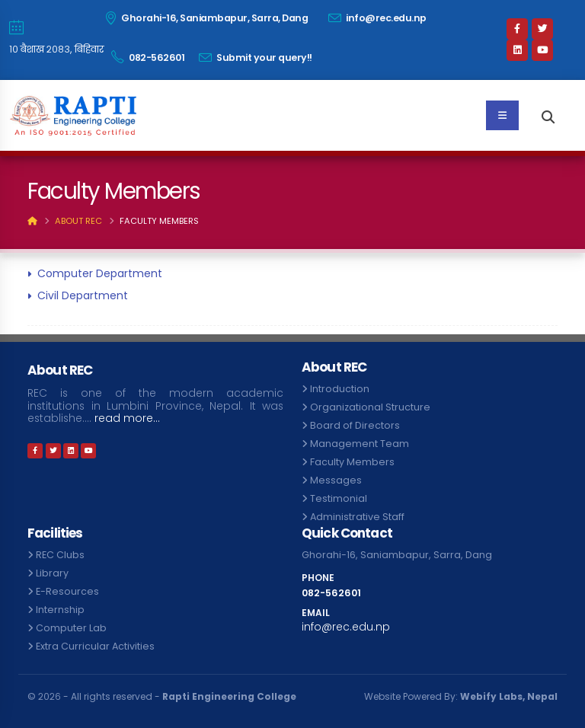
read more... (127, 418)
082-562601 (148, 57)
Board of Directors (355, 425)
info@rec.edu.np (377, 18)
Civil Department (83, 295)
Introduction (340, 389)
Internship (60, 610)
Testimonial (339, 498)
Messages (336, 480)
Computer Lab (71, 628)
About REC (78, 221)
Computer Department (100, 273)
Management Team (360, 444)
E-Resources (67, 591)
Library (52, 573)
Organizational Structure (370, 407)
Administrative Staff (357, 517)
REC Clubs (60, 555)
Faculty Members (352, 462)
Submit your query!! (256, 57)
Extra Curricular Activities (95, 646)
